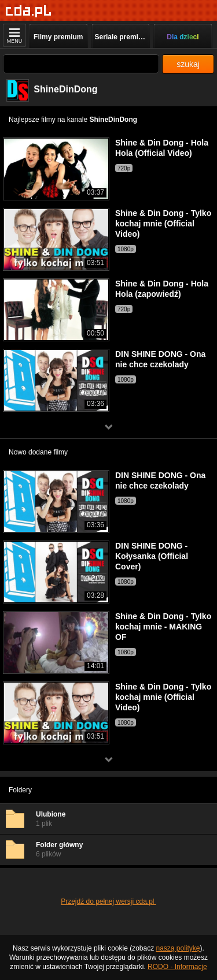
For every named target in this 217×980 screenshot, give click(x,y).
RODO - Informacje (177, 967)
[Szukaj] (81, 64)
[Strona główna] (29, 11)
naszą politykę (178, 948)
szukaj (188, 64)
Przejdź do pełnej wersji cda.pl (108, 901)
